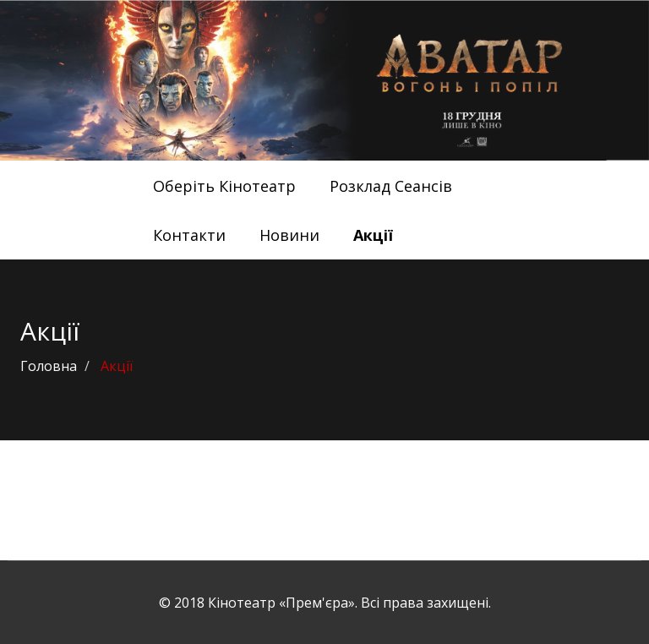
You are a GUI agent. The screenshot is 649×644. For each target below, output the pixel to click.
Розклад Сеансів (391, 186)
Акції (373, 235)
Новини (289, 235)
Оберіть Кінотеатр (224, 186)
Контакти (189, 235)
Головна (49, 366)
